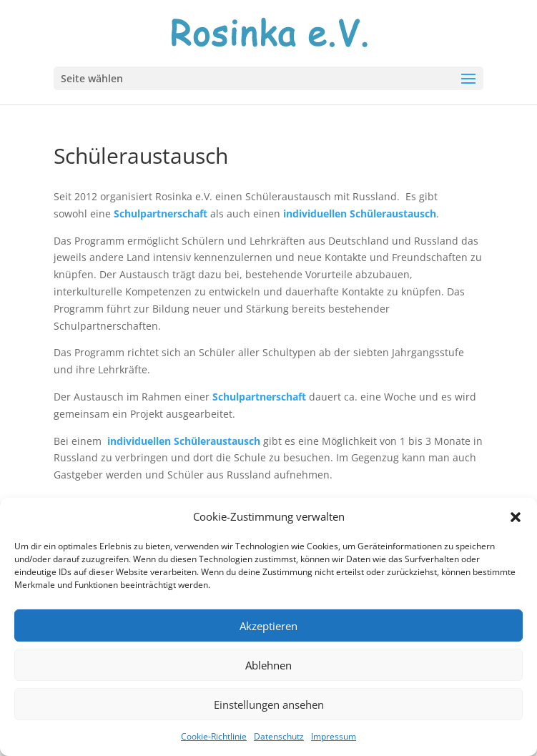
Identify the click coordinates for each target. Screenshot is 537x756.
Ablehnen (268, 665)
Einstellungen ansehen (269, 705)
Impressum (334, 736)
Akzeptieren (268, 626)
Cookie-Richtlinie (214, 736)
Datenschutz (279, 736)
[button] (516, 517)
